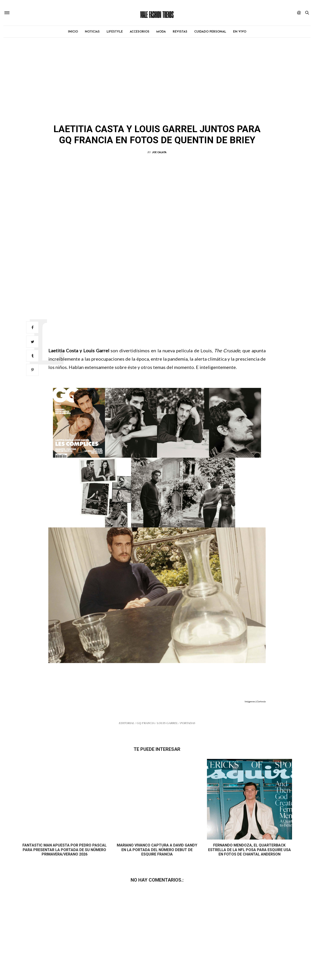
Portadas (188, 723)
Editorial (137, 116)
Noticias (92, 32)
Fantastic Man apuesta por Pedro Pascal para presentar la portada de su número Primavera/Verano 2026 (65, 850)
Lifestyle (115, 32)
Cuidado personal (210, 32)
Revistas (180, 32)
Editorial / (128, 723)
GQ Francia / (147, 723)
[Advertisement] (157, 278)
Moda (161, 32)
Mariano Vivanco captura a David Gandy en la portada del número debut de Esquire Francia (157, 850)
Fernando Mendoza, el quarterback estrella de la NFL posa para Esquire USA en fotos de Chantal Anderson (249, 850)
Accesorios (140, 32)
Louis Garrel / (169, 723)
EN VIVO (240, 32)
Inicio (73, 32)
